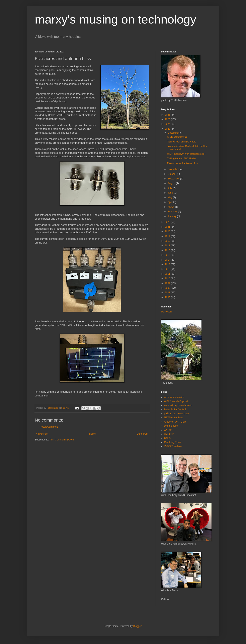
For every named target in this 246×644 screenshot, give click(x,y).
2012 (168, 269)
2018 (168, 241)
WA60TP (169, 434)
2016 (168, 250)
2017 (168, 246)
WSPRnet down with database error (186, 154)
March (171, 207)
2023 (168, 129)
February (173, 212)
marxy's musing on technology (116, 19)
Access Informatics (174, 397)
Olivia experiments (177, 137)
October (172, 174)
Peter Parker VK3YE (175, 410)
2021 (168, 227)
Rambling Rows (173, 442)
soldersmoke (171, 426)
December (174, 133)
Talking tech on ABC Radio (181, 159)
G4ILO (168, 438)
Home (92, 434)
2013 (168, 264)
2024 (168, 124)
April (170, 202)
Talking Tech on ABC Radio (182, 142)
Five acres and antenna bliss (182, 163)
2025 (168, 119)
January (172, 216)
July (170, 188)
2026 (168, 115)
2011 (168, 274)
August (172, 183)
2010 (168, 278)
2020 (168, 231)
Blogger (137, 626)
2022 (168, 222)
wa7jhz (168, 430)
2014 (168, 260)
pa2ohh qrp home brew (177, 414)
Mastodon (167, 312)
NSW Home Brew (174, 418)
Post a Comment (49, 427)
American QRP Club (175, 422)
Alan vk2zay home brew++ (178, 405)
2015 (168, 255)
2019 (168, 236)
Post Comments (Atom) (62, 440)
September (174, 179)
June (171, 193)
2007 (168, 293)
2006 (168, 297)
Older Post (142, 434)
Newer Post (42, 434)
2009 (168, 283)
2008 (168, 288)
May (170, 198)
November (174, 169)
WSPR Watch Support (176, 401)
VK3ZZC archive (173, 446)
